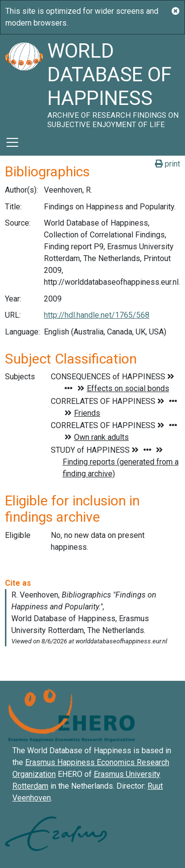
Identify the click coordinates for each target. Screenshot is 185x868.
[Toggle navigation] (12, 142)
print (167, 164)
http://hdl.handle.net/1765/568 (97, 315)
